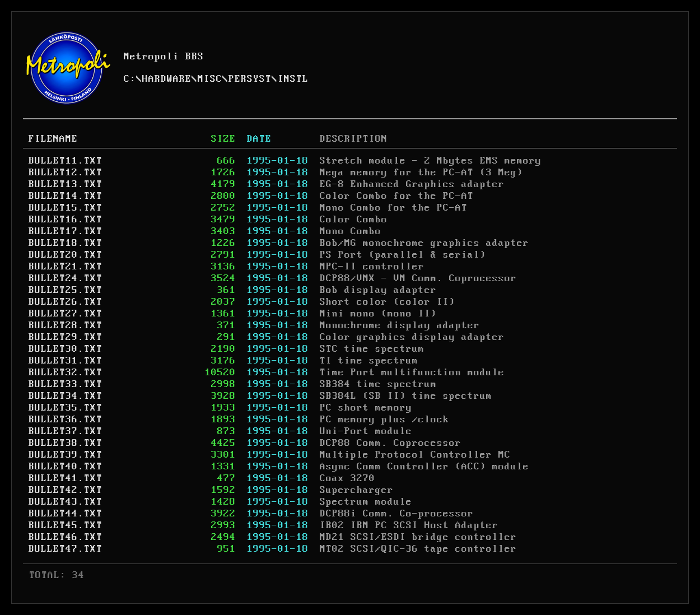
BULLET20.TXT (66, 255)
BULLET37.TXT (66, 431)
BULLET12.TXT (66, 173)
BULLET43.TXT (66, 502)
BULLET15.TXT (66, 208)
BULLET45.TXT (66, 525)
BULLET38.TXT (66, 443)
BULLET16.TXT (66, 220)
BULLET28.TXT (66, 325)
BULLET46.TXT (66, 537)
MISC (210, 79)
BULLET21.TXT (66, 267)
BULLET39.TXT (66, 455)
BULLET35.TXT (66, 408)
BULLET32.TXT (66, 372)
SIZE (223, 139)
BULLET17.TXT (66, 231)
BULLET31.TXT (66, 361)
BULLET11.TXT (66, 161)
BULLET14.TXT (66, 196)
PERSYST (250, 79)
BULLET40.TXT (66, 467)
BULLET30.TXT (66, 349)
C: (130, 79)
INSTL (293, 79)
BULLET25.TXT (66, 290)
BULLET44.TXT (66, 514)
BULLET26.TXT (66, 302)
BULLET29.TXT (66, 337)
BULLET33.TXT (66, 384)
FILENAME (53, 139)
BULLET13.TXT (66, 184)
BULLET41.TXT (66, 478)
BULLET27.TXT (66, 314)
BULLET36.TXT (66, 420)
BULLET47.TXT (66, 549)
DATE (259, 139)
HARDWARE (167, 79)
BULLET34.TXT (66, 396)
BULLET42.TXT (66, 490)
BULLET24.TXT (66, 278)
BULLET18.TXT (66, 243)
